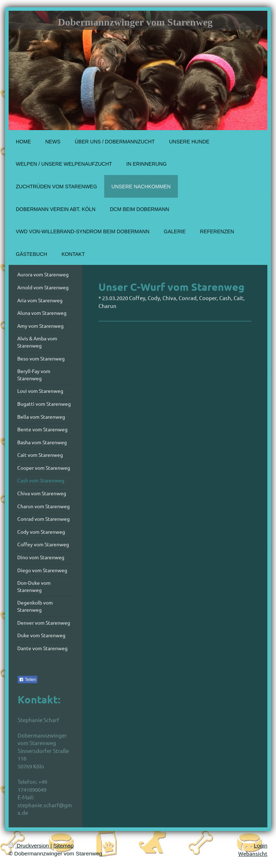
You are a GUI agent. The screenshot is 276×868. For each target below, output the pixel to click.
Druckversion (29, 846)
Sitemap (64, 846)
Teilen (27, 680)
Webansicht (253, 853)
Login (261, 846)
